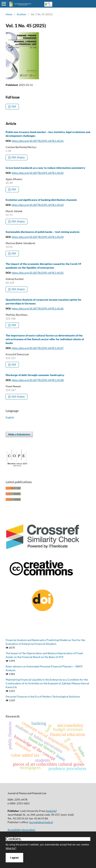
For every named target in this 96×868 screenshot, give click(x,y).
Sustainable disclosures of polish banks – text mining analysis (43, 232)
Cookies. (14, 839)
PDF (14, 107)
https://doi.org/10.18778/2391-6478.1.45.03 (38, 205)
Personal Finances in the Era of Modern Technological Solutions (43, 696)
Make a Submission (19, 434)
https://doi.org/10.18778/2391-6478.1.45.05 (38, 273)
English (10, 417)
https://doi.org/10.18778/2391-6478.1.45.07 (38, 348)
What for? (11, 848)
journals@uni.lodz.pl (41, 822)
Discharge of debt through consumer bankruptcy (35, 375)
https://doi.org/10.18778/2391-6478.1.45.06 (38, 308)
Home (9, 14)
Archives (22, 14)
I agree (14, 858)
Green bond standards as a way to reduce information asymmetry (45, 168)
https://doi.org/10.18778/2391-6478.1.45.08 (38, 380)
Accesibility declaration (21, 830)
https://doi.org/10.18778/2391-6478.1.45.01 (38, 141)
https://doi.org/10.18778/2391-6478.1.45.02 (38, 173)
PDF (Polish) (18, 157)
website (51, 811)
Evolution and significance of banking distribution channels (41, 200)
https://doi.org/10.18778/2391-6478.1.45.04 (38, 237)
